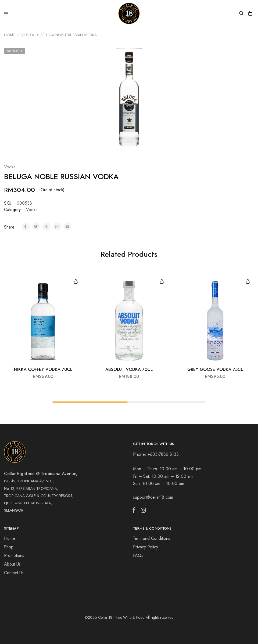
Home (9, 35)
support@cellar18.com (153, 497)
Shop (9, 547)
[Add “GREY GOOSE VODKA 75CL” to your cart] (248, 282)
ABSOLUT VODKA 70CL (129, 369)
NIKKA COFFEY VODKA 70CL (43, 369)
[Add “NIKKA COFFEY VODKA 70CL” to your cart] (76, 282)
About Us (12, 564)
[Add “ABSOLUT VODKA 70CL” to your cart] (162, 282)
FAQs (138, 556)
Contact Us (14, 573)
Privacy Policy (146, 547)
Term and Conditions (152, 538)
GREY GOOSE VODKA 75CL (215, 369)
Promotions (14, 556)
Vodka (28, 35)
